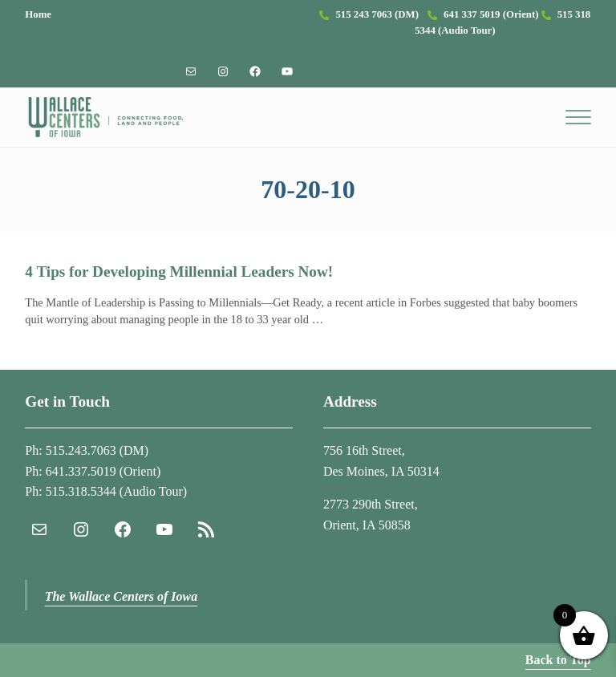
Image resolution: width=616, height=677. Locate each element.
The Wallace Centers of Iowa (122, 596)
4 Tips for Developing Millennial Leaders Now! (179, 272)
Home (38, 14)
